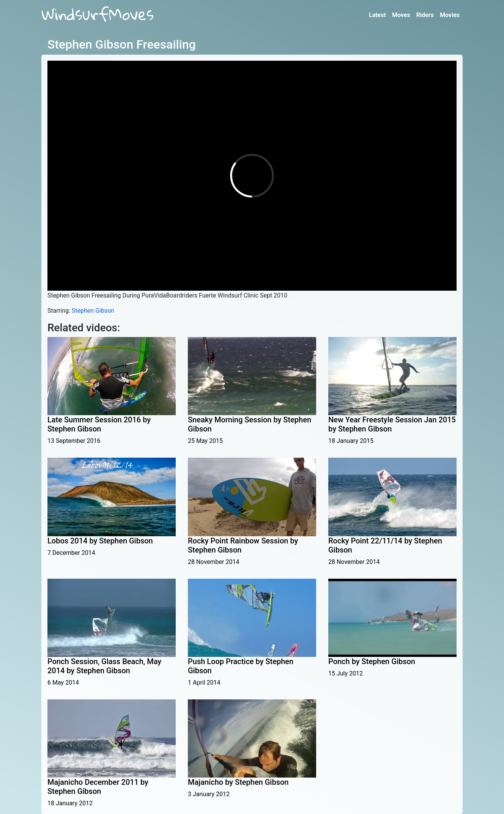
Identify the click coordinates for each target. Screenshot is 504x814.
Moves (401, 15)
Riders (425, 15)
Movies (450, 15)
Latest (377, 15)
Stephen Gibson (93, 311)
